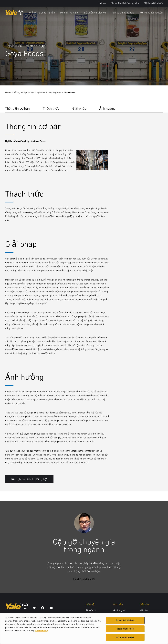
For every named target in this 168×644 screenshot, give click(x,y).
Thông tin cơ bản (17, 108)
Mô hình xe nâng (69, 12)
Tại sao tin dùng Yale (123, 12)
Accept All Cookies (125, 639)
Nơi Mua (103, 3)
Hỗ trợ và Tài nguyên (151, 12)
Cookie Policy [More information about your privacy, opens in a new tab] (42, 632)
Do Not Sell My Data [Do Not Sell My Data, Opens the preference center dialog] (125, 622)
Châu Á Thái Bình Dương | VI (125, 3)
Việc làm (144, 610)
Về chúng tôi (119, 610)
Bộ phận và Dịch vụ (95, 12)
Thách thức (51, 108)
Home (8, 93)
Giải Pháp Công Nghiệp (42, 12)
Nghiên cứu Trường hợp (49, 93)
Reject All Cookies (125, 630)
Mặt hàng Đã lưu (153, 3)
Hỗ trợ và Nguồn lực (24, 93)
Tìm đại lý (91, 610)
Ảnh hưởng (107, 108)
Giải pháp (79, 108)
